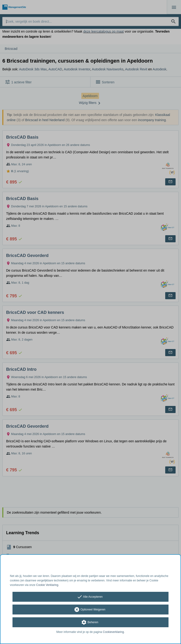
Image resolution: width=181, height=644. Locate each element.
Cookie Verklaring (47, 585)
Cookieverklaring (113, 632)
